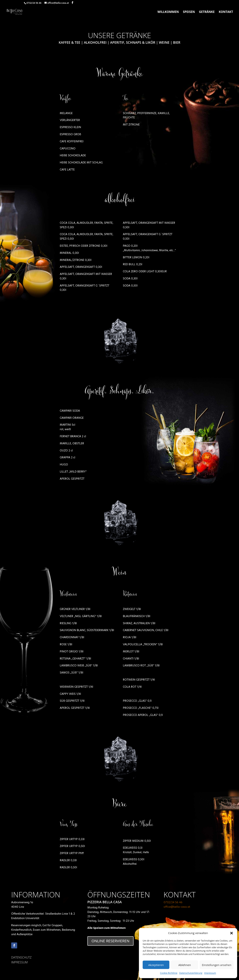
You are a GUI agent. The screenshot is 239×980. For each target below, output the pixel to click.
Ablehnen (185, 965)
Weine (164, 42)
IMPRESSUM (19, 962)
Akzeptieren (156, 965)
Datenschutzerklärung (191, 973)
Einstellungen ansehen (217, 965)
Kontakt (226, 12)
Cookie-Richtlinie (169, 973)
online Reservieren (110, 941)
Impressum (210, 973)
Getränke (207, 12)
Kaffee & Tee (69, 42)
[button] (232, 933)
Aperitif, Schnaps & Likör (133, 42)
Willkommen (168, 12)
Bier (177, 42)
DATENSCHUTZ (21, 957)
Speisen (189, 12)
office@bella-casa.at (177, 907)
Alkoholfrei (95, 42)
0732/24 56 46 (173, 902)
